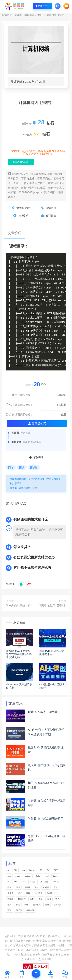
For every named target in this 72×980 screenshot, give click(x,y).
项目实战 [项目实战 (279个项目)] (30, 910)
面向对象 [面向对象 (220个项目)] (57, 905)
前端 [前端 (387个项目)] (18, 887)
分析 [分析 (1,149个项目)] (9, 887)
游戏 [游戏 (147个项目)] (49, 899)
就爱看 (18, 15)
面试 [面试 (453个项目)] (9, 910)
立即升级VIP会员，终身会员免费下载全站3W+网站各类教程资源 (39, 152)
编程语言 (29, 15)
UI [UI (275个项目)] (8, 882)
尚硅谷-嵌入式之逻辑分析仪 (46, 818)
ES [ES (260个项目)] (41, 870)
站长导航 (45, 959)
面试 (22, 467)
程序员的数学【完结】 (53, 605)
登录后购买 (37, 423)
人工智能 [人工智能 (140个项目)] (44, 882)
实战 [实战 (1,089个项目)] (37, 887)
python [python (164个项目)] (28, 876)
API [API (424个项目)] (16, 870)
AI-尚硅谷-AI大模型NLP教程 (52, 686)
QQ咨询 (36, 457)
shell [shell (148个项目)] (47, 876)
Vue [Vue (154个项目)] (16, 882)
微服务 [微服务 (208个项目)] (10, 893)
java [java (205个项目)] (9, 876)
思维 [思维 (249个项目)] (20, 893)
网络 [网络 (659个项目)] (26, 905)
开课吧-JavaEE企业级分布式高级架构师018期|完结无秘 (19, 654)
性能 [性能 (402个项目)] (28, 893)
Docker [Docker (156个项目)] (32, 870)
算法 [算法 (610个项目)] (18, 905)
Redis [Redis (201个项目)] (38, 876)
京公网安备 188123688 (56, 954)
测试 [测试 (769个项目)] (41, 899)
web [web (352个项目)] (24, 882)
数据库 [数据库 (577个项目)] (10, 899)
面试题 (34, 467)
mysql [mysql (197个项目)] (18, 876)
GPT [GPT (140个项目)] (56, 870)
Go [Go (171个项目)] (48, 870)
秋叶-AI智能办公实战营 (43, 712)
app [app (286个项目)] (23, 870)
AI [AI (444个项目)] (8, 870)
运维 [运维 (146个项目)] (47, 905)
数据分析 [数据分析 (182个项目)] (51, 893)
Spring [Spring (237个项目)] (56, 876)
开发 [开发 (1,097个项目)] (55, 887)
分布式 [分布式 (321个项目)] (56, 882)
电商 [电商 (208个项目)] (9, 905)
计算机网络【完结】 (29, 488)
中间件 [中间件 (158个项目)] (33, 882)
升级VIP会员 (21, 162)
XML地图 (28, 959)
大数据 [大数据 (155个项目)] (27, 887)
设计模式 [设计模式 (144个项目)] (37, 905)
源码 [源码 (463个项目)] (57, 899)
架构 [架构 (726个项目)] (32, 899)
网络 (39, 15)
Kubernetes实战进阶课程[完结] (19, 686)
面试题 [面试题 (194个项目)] (19, 910)
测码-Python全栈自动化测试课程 (52, 652)
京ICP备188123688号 (27, 954)
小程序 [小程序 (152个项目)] (46, 887)
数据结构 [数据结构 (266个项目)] (22, 899)
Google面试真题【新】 (19, 605)
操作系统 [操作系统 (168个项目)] (39, 893)
